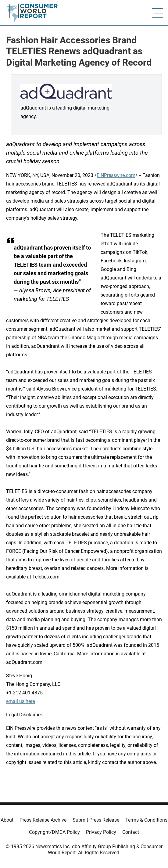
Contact (131, 832)
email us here (20, 701)
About (7, 820)
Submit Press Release (96, 820)
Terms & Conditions (146, 820)
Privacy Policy (101, 832)
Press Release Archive (43, 820)
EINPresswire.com (116, 175)
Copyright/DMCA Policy (54, 832)
